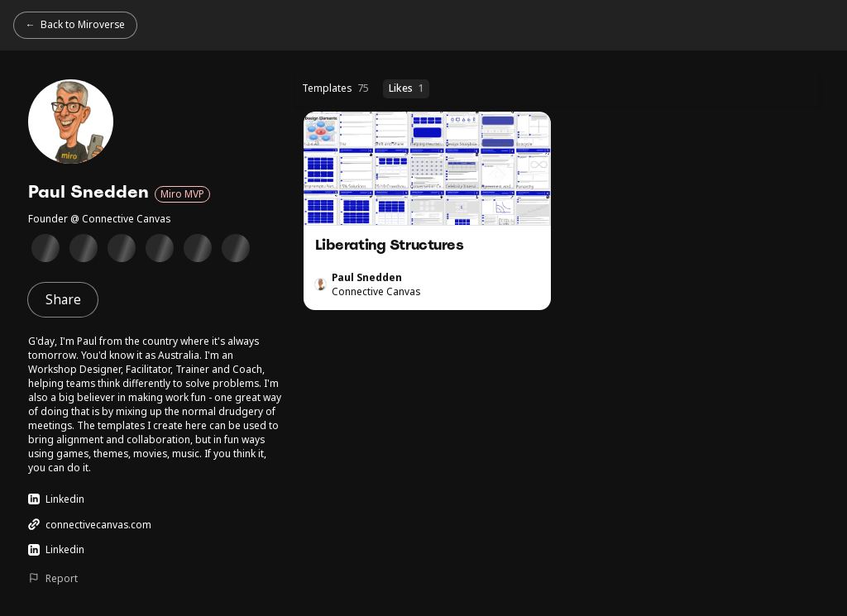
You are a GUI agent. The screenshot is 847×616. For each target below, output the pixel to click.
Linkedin (56, 499)
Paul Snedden (367, 277)
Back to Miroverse (83, 24)
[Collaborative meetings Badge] (197, 248)
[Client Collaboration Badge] (235, 248)
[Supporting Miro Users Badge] (121, 248)
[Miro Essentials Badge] (45, 248)
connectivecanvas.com (89, 524)
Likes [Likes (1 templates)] (407, 88)
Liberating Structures (427, 211)
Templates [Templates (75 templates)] (335, 88)
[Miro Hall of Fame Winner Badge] (159, 248)
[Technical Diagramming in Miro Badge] (83, 248)
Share (63, 300)
